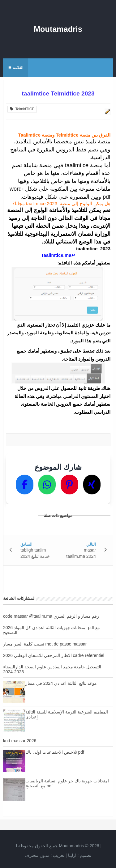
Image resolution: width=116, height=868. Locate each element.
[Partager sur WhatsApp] (47, 485)
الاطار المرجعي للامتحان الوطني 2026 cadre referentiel (54, 655)
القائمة (15, 68)
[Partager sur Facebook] (25, 485)
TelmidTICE (22, 109)
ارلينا (72, 855)
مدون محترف (37, 855)
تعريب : (45, 855)
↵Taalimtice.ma (58, 255)
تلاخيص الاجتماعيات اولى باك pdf (55, 752)
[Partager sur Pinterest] (69, 485)
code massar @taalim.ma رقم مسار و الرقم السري (51, 616)
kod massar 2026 (20, 741)
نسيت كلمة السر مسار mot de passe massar (45, 644)
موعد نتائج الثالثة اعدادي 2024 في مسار (61, 683)
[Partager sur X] (92, 485)
